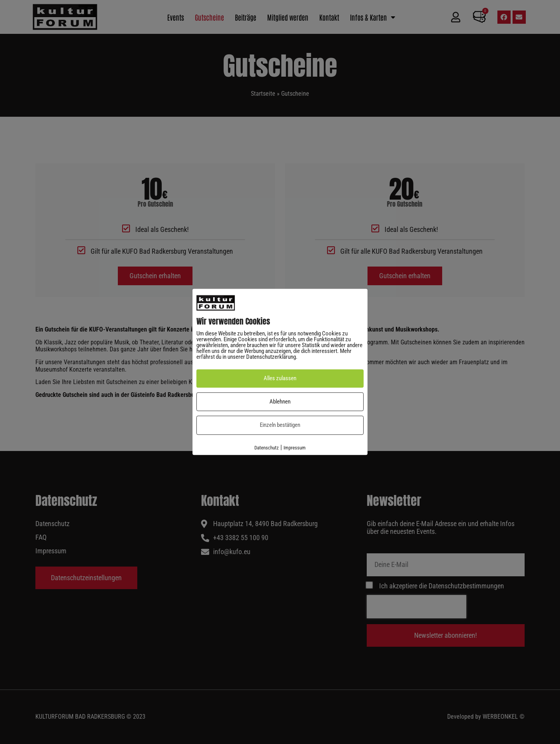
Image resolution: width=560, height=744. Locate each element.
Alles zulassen (280, 379)
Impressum (295, 448)
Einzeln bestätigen (280, 425)
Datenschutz (267, 448)
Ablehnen (280, 402)
